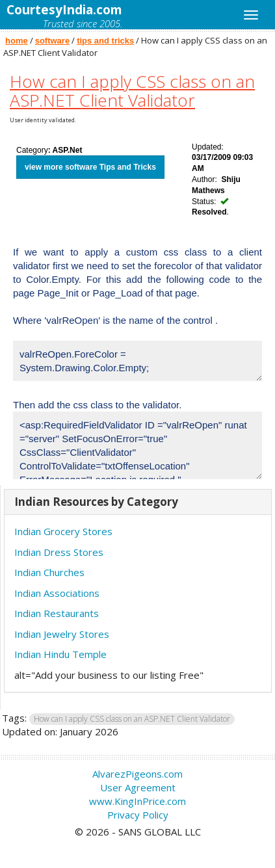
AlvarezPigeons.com (137, 774)
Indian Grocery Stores (63, 531)
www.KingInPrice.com (137, 801)
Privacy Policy (138, 815)
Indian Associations (57, 593)
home (17, 41)
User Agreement (138, 787)
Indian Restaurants (57, 613)
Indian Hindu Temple (60, 654)
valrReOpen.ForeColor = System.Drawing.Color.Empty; (137, 361)
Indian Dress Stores (59, 552)
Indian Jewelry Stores (62, 634)
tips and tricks (105, 41)
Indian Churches (49, 572)
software (52, 41)
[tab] (138, 503)
